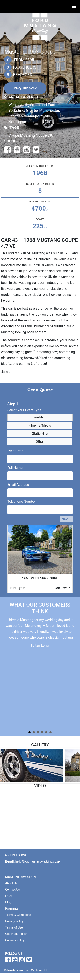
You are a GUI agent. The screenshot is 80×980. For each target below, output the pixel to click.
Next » (66, 519)
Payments (12, 908)
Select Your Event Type (24, 410)
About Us (11, 883)
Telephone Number (22, 501)
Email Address (18, 485)
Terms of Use (14, 927)
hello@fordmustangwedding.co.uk (38, 861)
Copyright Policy (16, 934)
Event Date (15, 451)
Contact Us (13, 890)
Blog (8, 902)
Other (38, 442)
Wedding (39, 417)
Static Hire (39, 434)
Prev (5, 766)
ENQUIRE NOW (25, 88)
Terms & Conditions (18, 915)
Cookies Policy (15, 940)
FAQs (9, 896)
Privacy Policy (14, 921)
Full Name (15, 468)
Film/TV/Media (39, 425)
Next (75, 766)
